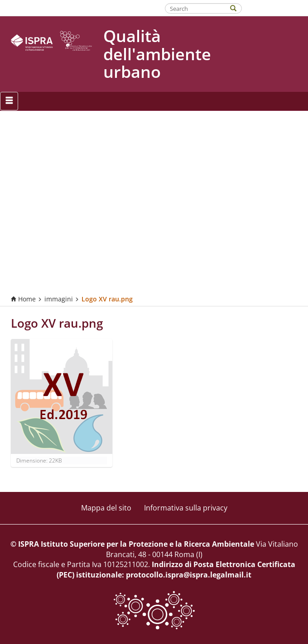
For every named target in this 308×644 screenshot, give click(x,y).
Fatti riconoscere (279, 8)
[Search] (238, 7)
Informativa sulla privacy (186, 508)
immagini (59, 299)
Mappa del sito (106, 508)
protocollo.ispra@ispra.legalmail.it (189, 575)
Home (23, 299)
